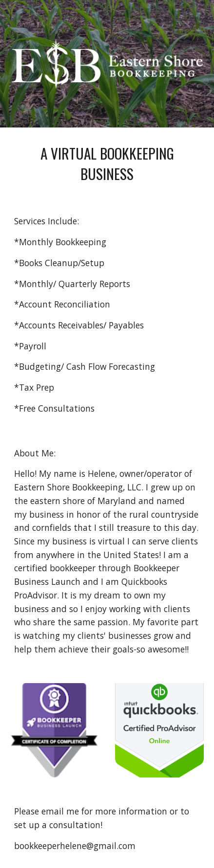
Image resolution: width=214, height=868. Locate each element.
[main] (107, 163)
